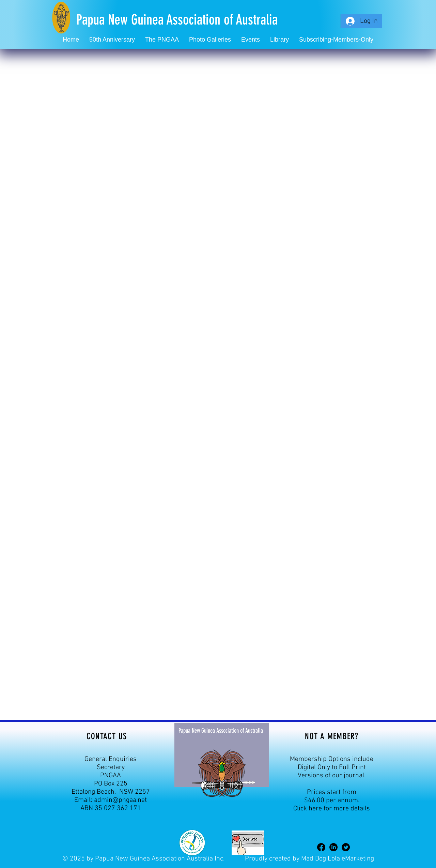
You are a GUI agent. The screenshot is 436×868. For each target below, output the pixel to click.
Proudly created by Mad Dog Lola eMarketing (309, 859)
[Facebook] (321, 847)
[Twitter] (346, 847)
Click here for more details (332, 809)
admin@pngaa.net (120, 800)
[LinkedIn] (333, 847)
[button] (251, 40)
